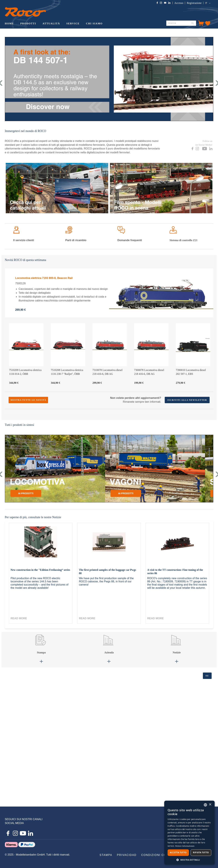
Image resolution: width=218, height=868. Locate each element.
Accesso (179, 3)
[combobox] (181, 23)
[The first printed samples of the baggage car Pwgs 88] (109, 546)
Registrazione (194, 3)
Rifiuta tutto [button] (201, 852)
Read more (19, 618)
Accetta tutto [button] (178, 852)
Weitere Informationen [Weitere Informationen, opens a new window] (185, 846)
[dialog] (189, 833)
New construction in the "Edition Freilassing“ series (40, 570)
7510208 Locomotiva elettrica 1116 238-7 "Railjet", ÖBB (67, 372)
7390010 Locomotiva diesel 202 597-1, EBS (191, 372)
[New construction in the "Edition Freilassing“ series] (41, 546)
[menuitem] (9, 24)
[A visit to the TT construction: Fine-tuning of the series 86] (177, 546)
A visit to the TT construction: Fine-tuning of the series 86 (175, 572)
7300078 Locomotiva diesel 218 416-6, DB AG (149, 372)
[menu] (83, 24)
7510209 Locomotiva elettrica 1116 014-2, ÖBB (25, 372)
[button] (208, 3)
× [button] (210, 805)
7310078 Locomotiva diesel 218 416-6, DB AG (107, 372)
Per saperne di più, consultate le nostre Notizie (33, 517)
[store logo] (25, 12)
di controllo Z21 (184, 240)
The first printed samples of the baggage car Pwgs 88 (107, 572)
